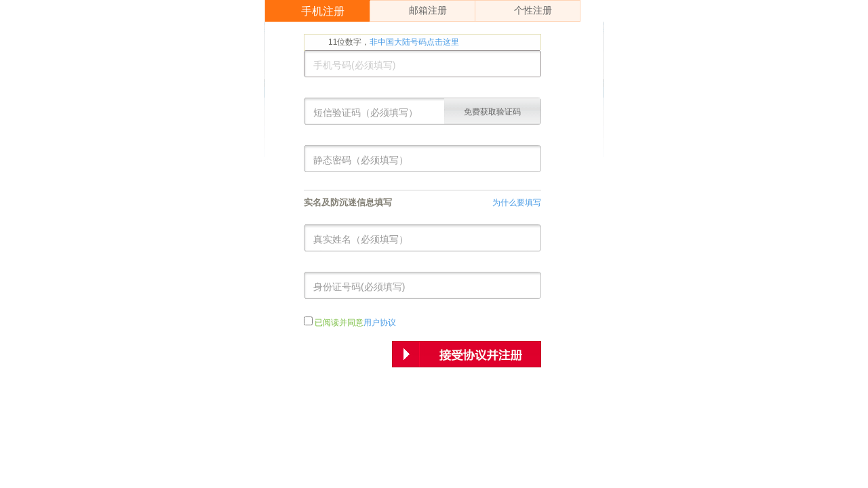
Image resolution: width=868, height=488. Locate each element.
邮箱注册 (417, 11)
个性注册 (522, 11)
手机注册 (313, 12)
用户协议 (380, 323)
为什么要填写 (517, 203)
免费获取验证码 (492, 112)
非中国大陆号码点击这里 (414, 42)
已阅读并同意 (355, 323)
